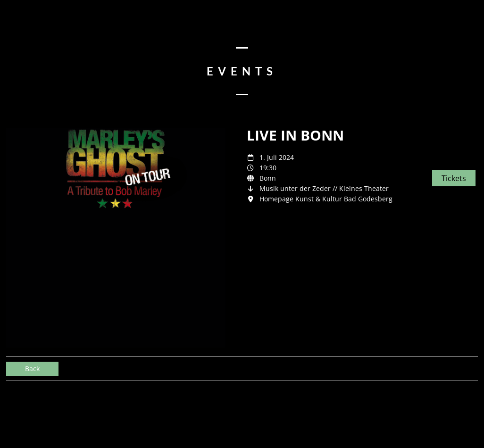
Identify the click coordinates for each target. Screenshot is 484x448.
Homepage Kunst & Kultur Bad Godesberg (326, 199)
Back (32, 369)
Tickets (454, 178)
